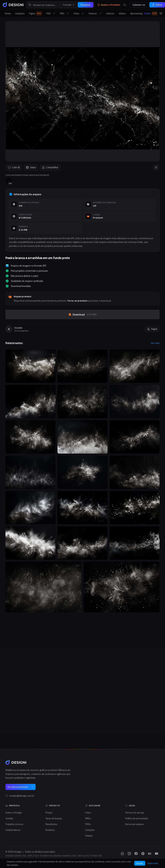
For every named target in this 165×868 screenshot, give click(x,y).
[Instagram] (129, 854)
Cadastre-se (139, 5)
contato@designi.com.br (22, 796)
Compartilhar (50, 167)
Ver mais (155, 343)
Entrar (157, 5)
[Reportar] (156, 168)
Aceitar (140, 863)
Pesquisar (86, 5)
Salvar (31, 167)
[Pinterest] (143, 854)
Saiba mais (153, 863)
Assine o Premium (109, 5)
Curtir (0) (14, 167)
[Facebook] (136, 854)
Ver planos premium (20, 787)
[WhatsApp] (122, 854)
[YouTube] (156, 854)
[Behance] (150, 854)
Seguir (152, 329)
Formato (69, 5)
